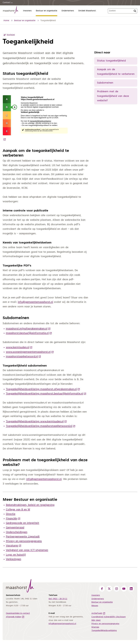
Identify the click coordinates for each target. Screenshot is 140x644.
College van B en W (18, 510)
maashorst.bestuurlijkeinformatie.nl (29, 333)
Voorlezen (9, 35)
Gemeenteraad (15, 528)
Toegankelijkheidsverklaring (104, 631)
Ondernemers (68, 11)
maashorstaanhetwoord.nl (23, 357)
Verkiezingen (13, 559)
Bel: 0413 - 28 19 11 (58, 599)
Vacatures (14, 546)
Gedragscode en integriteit (22, 523)
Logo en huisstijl (16, 555)
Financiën (13, 519)
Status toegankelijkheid (111, 61)
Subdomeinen (105, 83)
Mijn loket (96, 620)
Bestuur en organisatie (47, 11)
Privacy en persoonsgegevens (24, 541)
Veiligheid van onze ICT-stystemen (27, 550)
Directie (11, 514)
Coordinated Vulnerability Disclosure (109, 617)
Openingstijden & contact (18, 613)
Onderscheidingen (17, 532)
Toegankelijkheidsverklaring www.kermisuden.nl (36, 422)
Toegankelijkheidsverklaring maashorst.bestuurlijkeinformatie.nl (46, 394)
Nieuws (95, 606)
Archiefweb (98, 613)
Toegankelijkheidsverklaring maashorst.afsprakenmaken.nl (43, 389)
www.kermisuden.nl (19, 347)
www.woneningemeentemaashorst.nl (30, 352)
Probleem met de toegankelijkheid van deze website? (113, 96)
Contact (8, 3)
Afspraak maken (15, 617)
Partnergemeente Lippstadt (23, 537)
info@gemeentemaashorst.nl (35, 302)
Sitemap (95, 627)
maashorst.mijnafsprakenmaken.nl (28, 329)
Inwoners (27, 11)
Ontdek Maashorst (87, 11)
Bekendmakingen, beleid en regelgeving (30, 505)
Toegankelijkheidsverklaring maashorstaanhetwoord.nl (41, 426)
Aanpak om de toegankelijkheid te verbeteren (116, 72)
